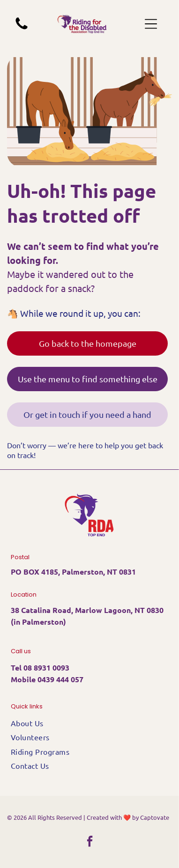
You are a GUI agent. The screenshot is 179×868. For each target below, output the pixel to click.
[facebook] (89, 842)
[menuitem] (89, 723)
